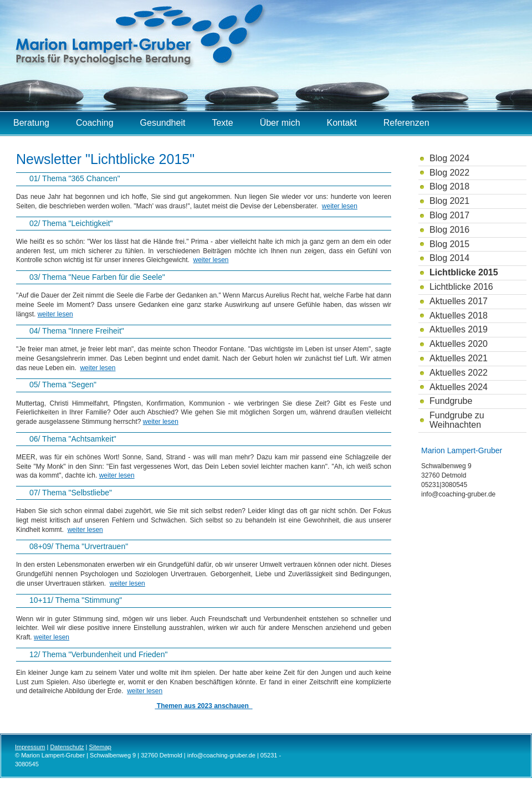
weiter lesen (340, 206)
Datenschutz (67, 747)
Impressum (30, 747)
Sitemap (100, 747)
